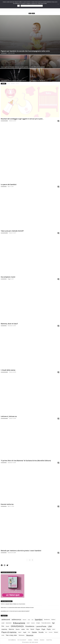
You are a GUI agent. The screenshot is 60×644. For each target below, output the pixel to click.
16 (58, 326)
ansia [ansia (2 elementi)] (29, 620)
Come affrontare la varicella (38, 67)
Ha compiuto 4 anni (8, 277)
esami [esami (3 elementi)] (28, 623)
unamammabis (4, 121)
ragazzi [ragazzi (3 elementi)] (20, 632)
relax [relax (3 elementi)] (29, 632)
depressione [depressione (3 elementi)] (9, 623)
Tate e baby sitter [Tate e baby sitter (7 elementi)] (11, 635)
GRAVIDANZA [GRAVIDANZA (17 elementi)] (17, 626)
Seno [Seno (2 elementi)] (46, 632)
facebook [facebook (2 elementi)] (33, 623)
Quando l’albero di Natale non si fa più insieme (16, 604)
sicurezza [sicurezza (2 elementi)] (51, 632)
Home (9, 84)
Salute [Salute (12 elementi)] (34, 632)
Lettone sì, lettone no (9, 417)
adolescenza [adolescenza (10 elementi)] (16, 620)
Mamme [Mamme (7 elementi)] (11, 629)
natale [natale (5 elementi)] (23, 629)
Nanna (26, 13)
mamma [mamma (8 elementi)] (4, 629)
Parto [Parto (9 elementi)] (49, 629)
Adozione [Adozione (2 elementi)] (24, 620)
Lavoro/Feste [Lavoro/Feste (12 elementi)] (41, 626)
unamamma (4, 53)
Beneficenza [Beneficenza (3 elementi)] (47, 620)
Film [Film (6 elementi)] (3, 626)
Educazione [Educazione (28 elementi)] (19, 623)
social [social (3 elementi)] (3, 635)
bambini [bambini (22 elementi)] (39, 620)
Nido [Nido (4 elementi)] (28, 629)
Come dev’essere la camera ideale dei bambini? (20, 611)
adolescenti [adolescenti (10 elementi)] (6, 620)
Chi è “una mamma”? (22, 640)
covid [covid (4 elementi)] (3, 623)
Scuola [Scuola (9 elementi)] (41, 632)
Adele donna (3, 608)
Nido (30, 13)
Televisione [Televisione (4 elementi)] (21, 635)
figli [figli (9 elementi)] (53, 623)
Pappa (33, 13)
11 (58, 279)
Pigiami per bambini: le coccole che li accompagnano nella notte (25, 51)
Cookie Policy (49, 640)
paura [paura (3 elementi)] (54, 629)
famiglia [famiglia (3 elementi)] (38, 623)
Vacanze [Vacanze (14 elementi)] (30, 635)
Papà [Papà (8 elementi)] (43, 629)
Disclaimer (42, 640)
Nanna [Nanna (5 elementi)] (18, 629)
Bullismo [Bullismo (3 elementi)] (53, 620)
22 (58, 233)
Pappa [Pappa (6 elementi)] (38, 629)
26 (58, 553)
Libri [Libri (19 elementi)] (50, 626)
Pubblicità (36, 640)
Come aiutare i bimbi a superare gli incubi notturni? (14, 80)
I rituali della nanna (8, 370)
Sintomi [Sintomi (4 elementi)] (56, 632)
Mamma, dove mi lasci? (9, 324)
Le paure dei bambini (9, 185)
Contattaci (30, 640)
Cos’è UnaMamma (12, 640)
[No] (58, 4)
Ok (19, 6)
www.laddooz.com (5, 611)
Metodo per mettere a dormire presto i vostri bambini (21, 551)
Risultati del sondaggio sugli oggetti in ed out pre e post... (22, 119)
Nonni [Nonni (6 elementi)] (32, 629)
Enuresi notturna (7, 504)
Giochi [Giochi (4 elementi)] (7, 626)
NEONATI (13, 84)
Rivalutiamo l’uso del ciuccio (38, 80)
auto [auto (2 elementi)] (32, 620)
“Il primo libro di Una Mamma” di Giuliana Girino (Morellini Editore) (26, 461)
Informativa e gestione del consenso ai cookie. (32, 6)
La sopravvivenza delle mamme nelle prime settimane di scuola (21, 608)
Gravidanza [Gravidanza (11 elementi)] (30, 626)
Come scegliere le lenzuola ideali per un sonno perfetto (15, 67)
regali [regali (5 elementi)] (25, 632)
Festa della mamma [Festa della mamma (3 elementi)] (46, 623)
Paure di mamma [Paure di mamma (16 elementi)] (9, 632)
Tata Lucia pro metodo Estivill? (12, 231)
